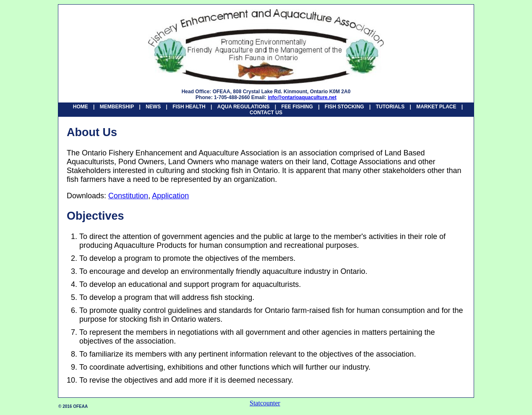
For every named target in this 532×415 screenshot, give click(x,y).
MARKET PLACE (436, 107)
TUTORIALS (390, 107)
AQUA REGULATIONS (244, 107)
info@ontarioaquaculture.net (302, 97)
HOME (81, 107)
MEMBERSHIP (117, 107)
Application (170, 196)
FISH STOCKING (344, 107)
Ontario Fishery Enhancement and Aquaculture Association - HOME (266, 47)
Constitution (128, 196)
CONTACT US (266, 113)
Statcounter (265, 403)
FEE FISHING (297, 107)
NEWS (153, 107)
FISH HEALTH (189, 107)
